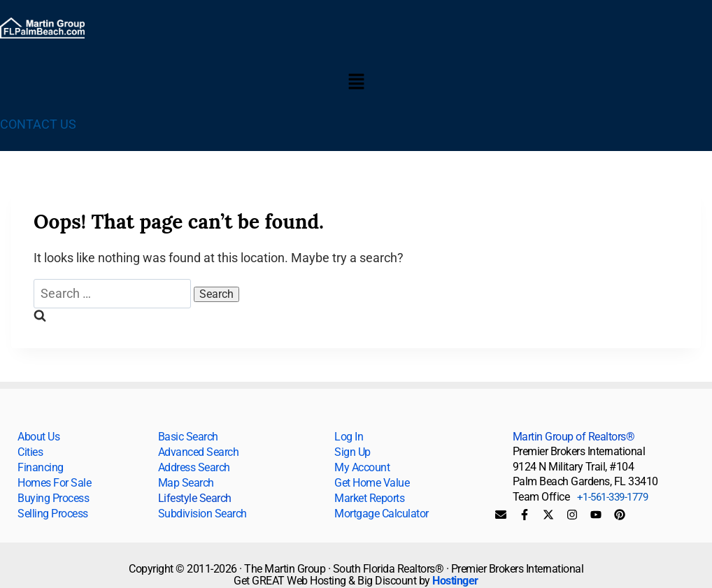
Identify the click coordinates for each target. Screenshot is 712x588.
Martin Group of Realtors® (574, 437)
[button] (356, 83)
